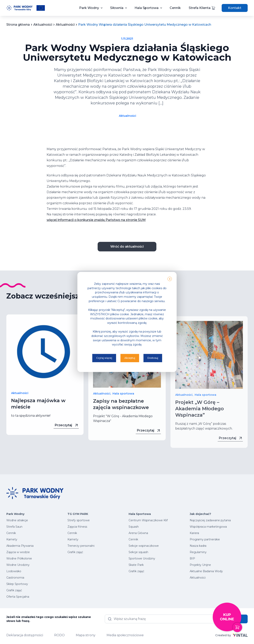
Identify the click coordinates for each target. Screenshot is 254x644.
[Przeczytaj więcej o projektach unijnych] (41, 8)
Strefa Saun (14, 527)
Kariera (194, 533)
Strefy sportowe (79, 520)
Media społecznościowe (125, 635)
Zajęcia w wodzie (18, 552)
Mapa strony (86, 635)
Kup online (231, 622)
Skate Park (136, 565)
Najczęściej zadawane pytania (210, 520)
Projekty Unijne (200, 565)
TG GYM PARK (78, 514)
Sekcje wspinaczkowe (144, 546)
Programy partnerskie (205, 539)
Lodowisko (14, 571)
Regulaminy (198, 552)
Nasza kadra (198, 546)
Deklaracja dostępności (25, 635)
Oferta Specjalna (18, 597)
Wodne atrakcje (17, 520)
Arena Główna (138, 533)
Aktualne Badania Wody (206, 571)
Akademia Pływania (20, 546)
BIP (192, 558)
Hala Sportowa (147, 8)
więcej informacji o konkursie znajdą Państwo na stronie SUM (96, 220)
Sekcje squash (138, 552)
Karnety (12, 539)
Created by (231, 635)
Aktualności (127, 116)
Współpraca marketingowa (208, 527)
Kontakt (235, 8)
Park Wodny (89, 8)
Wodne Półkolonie (19, 558)
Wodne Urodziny (18, 565)
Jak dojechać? (200, 514)
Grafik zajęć (14, 590)
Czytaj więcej (104, 358)
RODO (59, 635)
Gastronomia (15, 578)
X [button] (170, 279)
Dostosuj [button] (153, 358)
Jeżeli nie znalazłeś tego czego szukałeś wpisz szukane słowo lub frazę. (49, 619)
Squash (134, 527)
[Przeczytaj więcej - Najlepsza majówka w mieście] (45, 361)
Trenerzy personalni (81, 546)
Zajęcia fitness (77, 527)
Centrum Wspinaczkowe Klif (148, 520)
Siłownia (117, 8)
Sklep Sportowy (17, 584)
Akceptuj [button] (130, 358)
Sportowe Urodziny (142, 558)
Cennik (175, 8)
